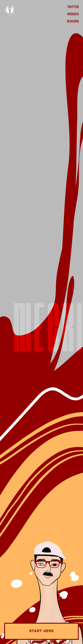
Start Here (41, 631)
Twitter (73, 7)
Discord (73, 22)
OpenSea (73, 14)
